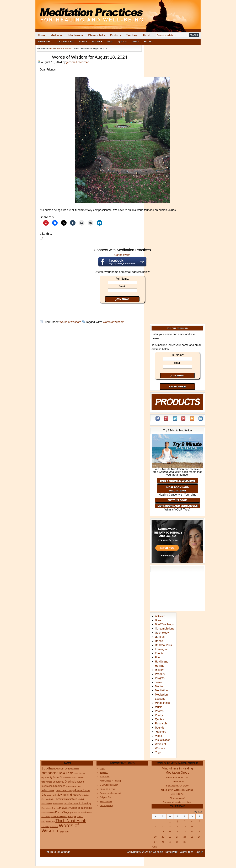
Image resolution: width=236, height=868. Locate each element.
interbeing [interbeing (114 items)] (49, 790)
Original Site (106, 797)
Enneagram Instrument (110, 793)
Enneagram (162, 649)
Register (104, 773)
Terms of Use (106, 801)
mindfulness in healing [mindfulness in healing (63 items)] (77, 803)
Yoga (158, 752)
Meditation (57, 35)
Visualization (163, 740)
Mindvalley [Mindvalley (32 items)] (64, 808)
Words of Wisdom (70, 322)
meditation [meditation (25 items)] (50, 799)
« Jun (154, 847)
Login (102, 768)
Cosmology (162, 633)
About (146, 35)
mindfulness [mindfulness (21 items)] (58, 804)
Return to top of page (57, 852)
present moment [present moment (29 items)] (78, 812)
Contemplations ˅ (65, 42)
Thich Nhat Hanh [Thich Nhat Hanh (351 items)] (71, 821)
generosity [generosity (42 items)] (58, 782)
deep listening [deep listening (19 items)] (80, 773)
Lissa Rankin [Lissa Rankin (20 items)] (52, 795)
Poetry (159, 715)
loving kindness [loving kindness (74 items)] (68, 795)
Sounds (160, 728)
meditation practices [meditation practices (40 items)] (66, 799)
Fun (157, 657)
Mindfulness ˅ (45, 42)
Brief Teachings (164, 624)
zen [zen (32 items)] (67, 832)
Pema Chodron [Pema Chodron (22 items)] (48, 812)
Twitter (175, 419)
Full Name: (122, 279)
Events (135, 42)
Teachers (132, 35)
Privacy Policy (106, 806)
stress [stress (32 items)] (80, 817)
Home (42, 35)
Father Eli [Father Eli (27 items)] (57, 777)
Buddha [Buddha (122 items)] (47, 768)
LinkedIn (201, 419)
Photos (159, 711)
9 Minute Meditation (109, 785)
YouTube (183, 419)
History (159, 670)
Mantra (159, 686)
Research (97, 42)
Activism (83, 42)
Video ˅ (110, 42)
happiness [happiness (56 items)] (59, 786)
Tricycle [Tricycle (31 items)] (45, 826)
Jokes (159, 682)
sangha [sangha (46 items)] (72, 816)
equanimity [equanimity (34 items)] (47, 777)
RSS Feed (192, 419)
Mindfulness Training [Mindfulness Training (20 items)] (50, 808)
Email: (122, 286)
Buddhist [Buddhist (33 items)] (69, 769)
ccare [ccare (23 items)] (77, 769)
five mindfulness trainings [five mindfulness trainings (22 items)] (74, 777)
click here (187, 802)
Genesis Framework (165, 852)
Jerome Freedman (78, 62)
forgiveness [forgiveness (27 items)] (47, 782)
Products (116, 35)
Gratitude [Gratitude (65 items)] (70, 782)
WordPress (187, 852)
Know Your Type (107, 789)
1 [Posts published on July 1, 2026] (170, 821)
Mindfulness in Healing (110, 781)
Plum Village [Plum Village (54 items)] (62, 812)
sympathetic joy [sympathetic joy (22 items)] (48, 821)
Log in (199, 852)
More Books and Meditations (178, 489)
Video (159, 736)
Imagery (160, 674)
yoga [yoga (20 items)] (62, 832)
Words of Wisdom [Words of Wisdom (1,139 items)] (60, 828)
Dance (159, 641)
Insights (160, 678)
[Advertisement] (186, 12)
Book (158, 620)
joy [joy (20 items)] (73, 791)
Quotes (159, 719)
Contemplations (165, 629)
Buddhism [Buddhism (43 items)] (59, 769)
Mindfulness (76, 35)
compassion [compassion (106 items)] (50, 773)
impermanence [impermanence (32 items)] (73, 786)
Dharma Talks (97, 35)
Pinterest (166, 419)
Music (159, 707)
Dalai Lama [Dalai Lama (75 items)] (66, 773)
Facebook (158, 419)
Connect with (122, 260)
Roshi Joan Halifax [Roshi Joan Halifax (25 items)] (59, 817)
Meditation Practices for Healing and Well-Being (75, 12)
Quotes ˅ (123, 42)
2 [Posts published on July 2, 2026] (177, 821)
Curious (160, 637)
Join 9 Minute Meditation (178, 481)
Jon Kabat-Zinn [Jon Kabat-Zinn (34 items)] (64, 791)
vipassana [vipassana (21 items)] (54, 827)
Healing (148, 42)
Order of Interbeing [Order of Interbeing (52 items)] (81, 808)
